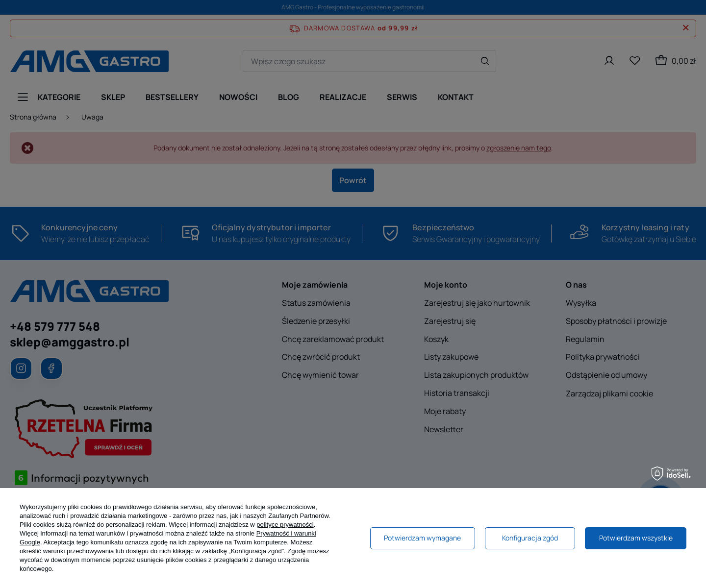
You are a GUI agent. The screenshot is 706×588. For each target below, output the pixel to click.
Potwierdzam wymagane (422, 538)
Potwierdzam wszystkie (636, 538)
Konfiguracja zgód (530, 538)
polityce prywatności (285, 525)
